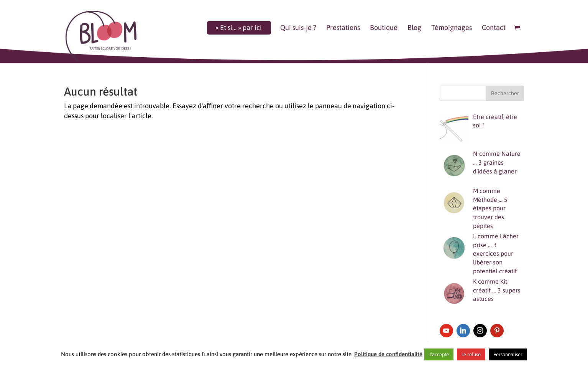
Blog (414, 28)
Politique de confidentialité (388, 354)
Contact (494, 28)
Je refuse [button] (471, 354)
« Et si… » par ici (239, 28)
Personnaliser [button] (508, 354)
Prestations (343, 28)
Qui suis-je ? (298, 28)
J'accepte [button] (439, 354)
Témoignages (452, 28)
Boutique (384, 28)
